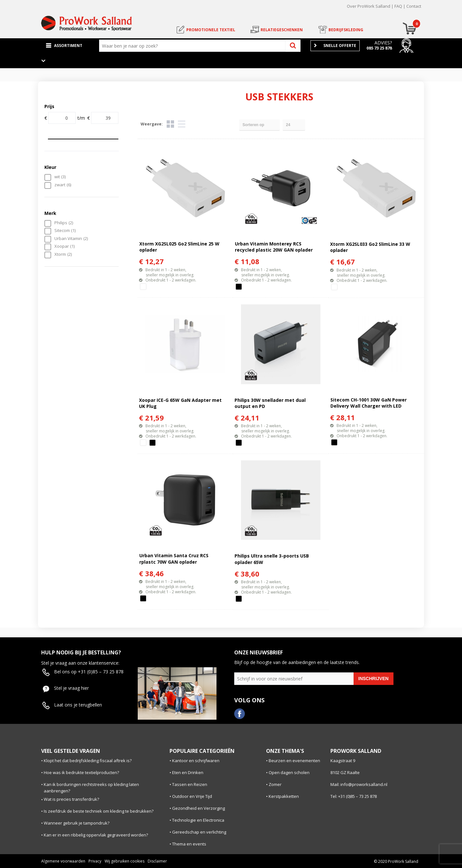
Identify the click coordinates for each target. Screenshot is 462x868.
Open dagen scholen (289, 772)
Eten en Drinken (188, 772)
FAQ (398, 6)
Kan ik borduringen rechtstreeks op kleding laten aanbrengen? (91, 788)
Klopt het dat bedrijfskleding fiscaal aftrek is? (88, 761)
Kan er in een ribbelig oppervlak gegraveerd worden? (96, 835)
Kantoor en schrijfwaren (196, 761)
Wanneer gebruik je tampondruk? (77, 823)
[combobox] (194, 46)
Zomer (275, 784)
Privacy (95, 861)
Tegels (170, 124)
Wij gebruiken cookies (125, 861)
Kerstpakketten (284, 796)
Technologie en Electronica (198, 820)
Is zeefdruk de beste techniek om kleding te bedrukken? (99, 811)
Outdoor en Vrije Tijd (192, 796)
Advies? (383, 43)
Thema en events (189, 844)
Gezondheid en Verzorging (199, 808)
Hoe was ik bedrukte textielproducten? (81, 772)
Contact (414, 6)
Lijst (182, 124)
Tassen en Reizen (190, 784)
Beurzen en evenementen (294, 761)
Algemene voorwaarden (63, 861)
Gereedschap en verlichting (199, 832)
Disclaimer (157, 861)
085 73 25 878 (379, 48)
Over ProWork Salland (369, 6)
